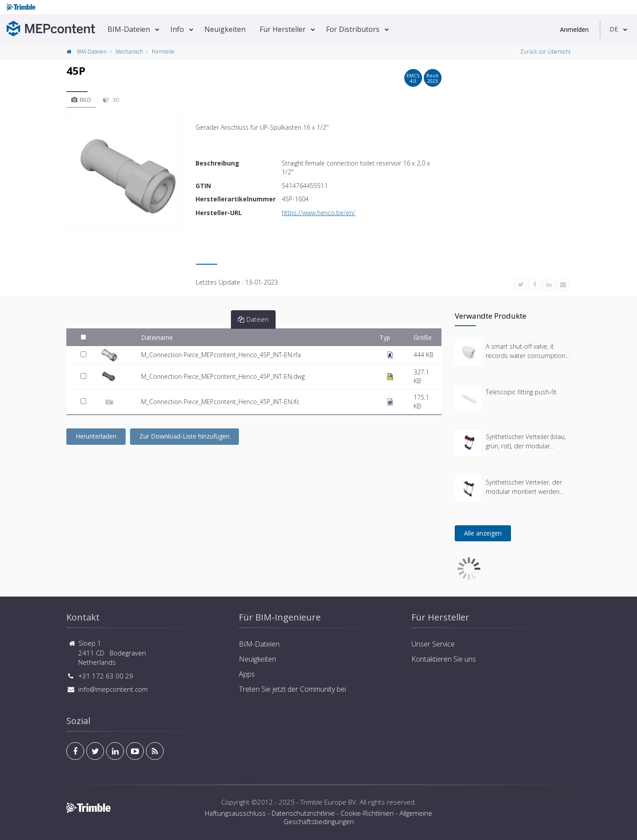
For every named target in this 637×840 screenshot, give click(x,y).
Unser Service (433, 644)
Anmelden (574, 29)
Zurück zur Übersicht (545, 52)
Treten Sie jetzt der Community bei (292, 689)
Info (177, 29)
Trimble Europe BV (328, 802)
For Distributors (353, 29)
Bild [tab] (81, 100)
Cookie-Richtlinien (367, 813)
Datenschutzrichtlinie (303, 813)
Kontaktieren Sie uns (444, 659)
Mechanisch (129, 52)
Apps (247, 674)
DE (614, 29)
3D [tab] (111, 100)
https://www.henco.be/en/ (318, 213)
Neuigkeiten (225, 29)
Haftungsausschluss (235, 813)
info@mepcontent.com (113, 689)
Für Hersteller (283, 29)
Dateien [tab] (253, 319)
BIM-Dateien (129, 29)
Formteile (163, 52)
